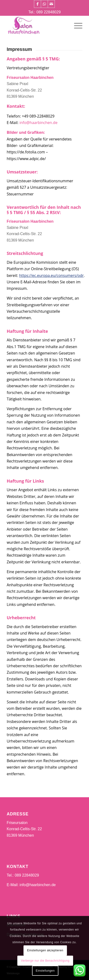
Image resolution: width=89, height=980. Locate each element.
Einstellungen (45, 971)
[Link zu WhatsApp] (44, 4)
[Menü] (76, 25)
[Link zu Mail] (51, 4)
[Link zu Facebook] (37, 4)
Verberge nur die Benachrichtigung (45, 961)
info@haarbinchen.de (38, 123)
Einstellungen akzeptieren (45, 950)
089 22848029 (48, 12)
